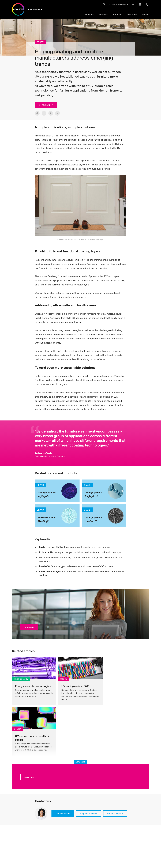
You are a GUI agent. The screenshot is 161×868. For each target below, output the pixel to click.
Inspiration (132, 14)
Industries (89, 14)
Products (118, 14)
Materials (104, 14)
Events (146, 14)
